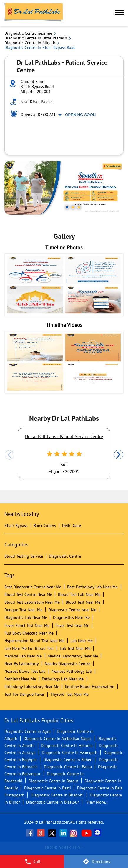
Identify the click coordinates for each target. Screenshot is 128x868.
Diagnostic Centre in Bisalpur (53, 802)
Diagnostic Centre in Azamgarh (70, 753)
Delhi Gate (72, 526)
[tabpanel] (64, 188)
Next (119, 455)
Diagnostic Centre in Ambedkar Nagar (57, 738)
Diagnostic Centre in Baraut (53, 781)
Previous (9, 455)
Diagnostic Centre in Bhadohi (57, 795)
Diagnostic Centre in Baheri (68, 760)
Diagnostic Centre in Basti (48, 788)
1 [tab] (67, 207)
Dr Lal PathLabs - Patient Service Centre (64, 436)
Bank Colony (45, 526)
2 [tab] (73, 207)
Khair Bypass (16, 526)
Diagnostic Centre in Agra (28, 731)
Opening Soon (80, 115)
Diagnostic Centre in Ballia (68, 767)
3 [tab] (79, 207)
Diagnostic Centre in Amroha (67, 746)
